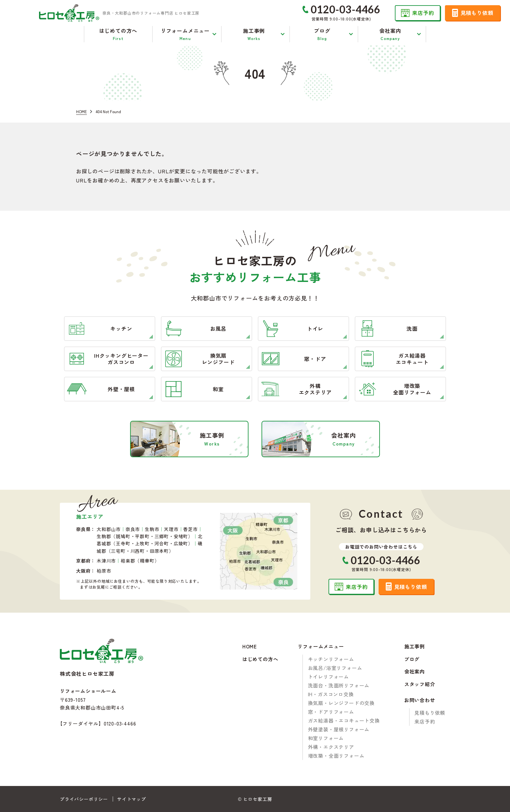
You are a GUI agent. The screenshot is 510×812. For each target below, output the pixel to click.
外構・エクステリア (331, 747)
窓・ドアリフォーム (331, 712)
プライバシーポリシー (84, 799)
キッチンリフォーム (331, 659)
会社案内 (415, 672)
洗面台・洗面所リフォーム (339, 685)
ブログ (412, 659)
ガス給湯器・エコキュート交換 (344, 720)
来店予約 (425, 721)
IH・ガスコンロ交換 (331, 694)
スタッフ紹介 (420, 684)
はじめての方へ (260, 659)
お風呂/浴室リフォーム (335, 668)
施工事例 (415, 647)
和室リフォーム (326, 738)
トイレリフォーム (329, 677)
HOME (250, 647)
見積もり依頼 (430, 713)
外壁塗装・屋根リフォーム (339, 729)
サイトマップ (132, 799)
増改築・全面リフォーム (336, 756)
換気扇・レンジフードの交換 (341, 703)
